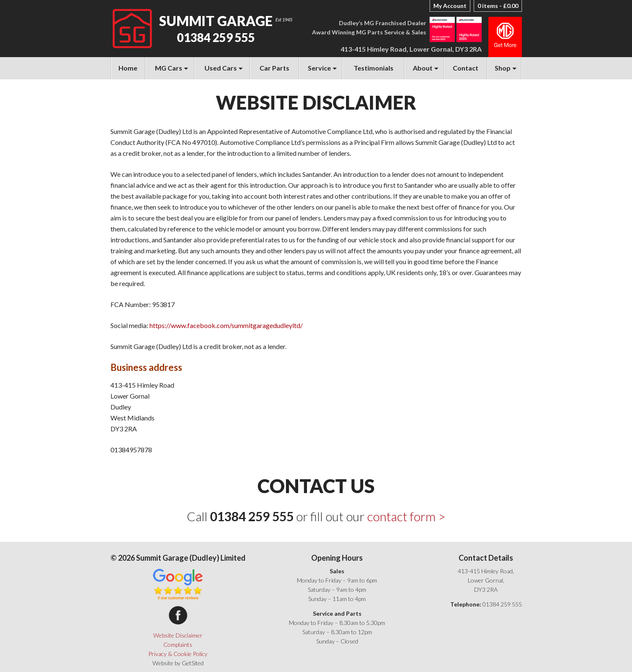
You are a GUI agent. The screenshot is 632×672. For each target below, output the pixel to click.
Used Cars (221, 68)
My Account (450, 6)
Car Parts (274, 68)
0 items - (498, 6)
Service (319, 68)
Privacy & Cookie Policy (178, 654)
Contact (465, 68)
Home (128, 68)
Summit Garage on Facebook (178, 615)
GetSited (193, 663)
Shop (503, 68)
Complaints (178, 644)
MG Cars (169, 68)
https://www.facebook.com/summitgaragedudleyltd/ (226, 325)
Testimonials (374, 68)
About (423, 68)
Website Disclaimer (178, 635)
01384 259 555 (216, 37)
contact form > (406, 516)
